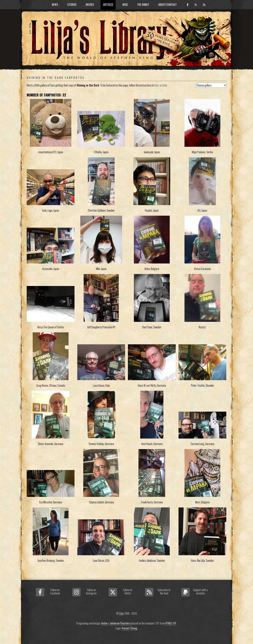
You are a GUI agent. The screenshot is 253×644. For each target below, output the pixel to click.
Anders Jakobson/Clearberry (116, 623)
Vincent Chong (129, 628)
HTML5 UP (171, 623)
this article (161, 85)
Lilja (121, 613)
